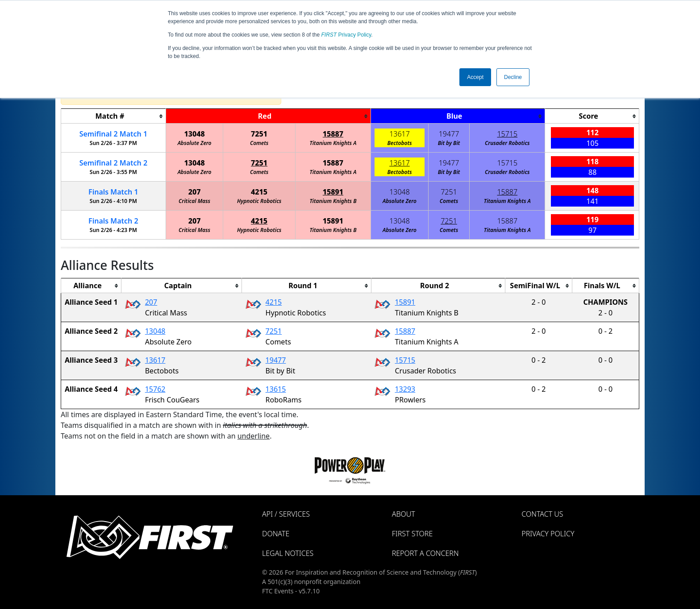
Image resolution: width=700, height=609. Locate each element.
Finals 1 (113, 192)
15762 (155, 389)
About (404, 514)
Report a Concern (425, 553)
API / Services (286, 514)
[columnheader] (114, 116)
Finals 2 (113, 221)
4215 (259, 192)
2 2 (113, 163)
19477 (449, 134)
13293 (405, 389)
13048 (194, 134)
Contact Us (542, 514)
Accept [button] (475, 77)
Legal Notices (288, 553)
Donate (276, 534)
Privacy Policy (346, 35)
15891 (333, 192)
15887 (333, 134)
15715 (507, 134)
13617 (400, 134)
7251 (259, 134)
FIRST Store (412, 534)
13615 (276, 389)
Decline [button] (513, 77)
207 (195, 192)
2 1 (113, 134)
